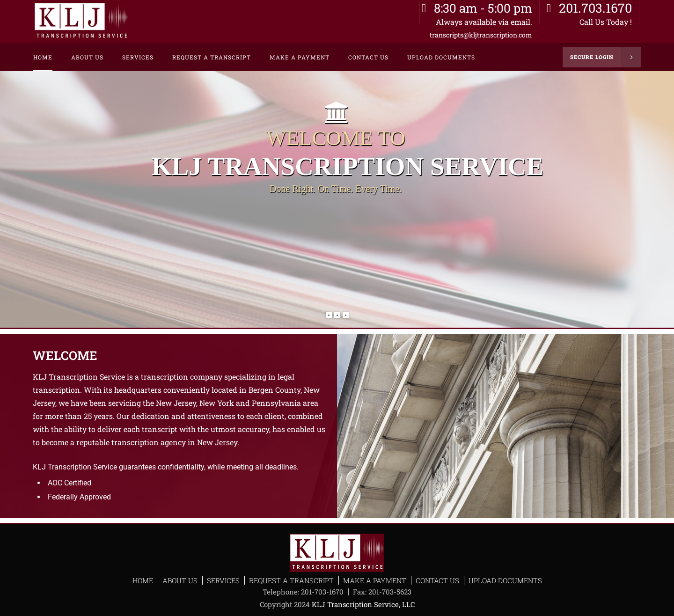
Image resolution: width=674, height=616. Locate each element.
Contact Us (437, 580)
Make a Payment (375, 580)
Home (143, 580)
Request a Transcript (291, 580)
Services (223, 580)
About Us (180, 580)
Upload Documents (505, 580)
